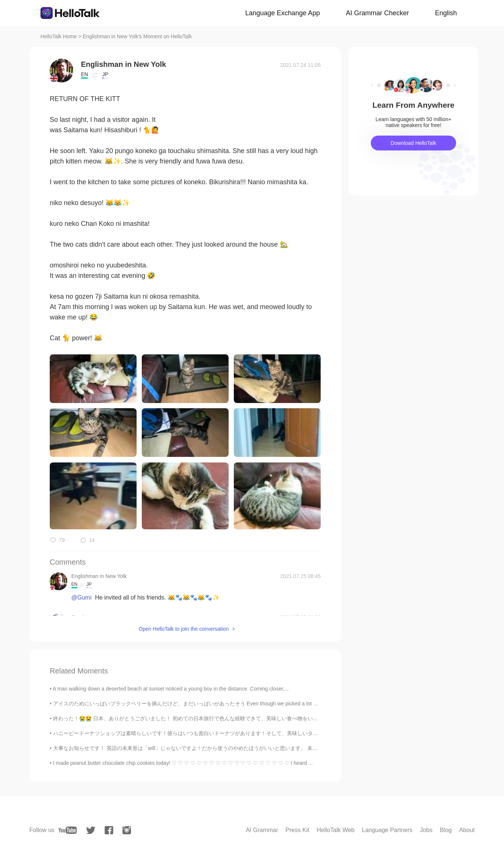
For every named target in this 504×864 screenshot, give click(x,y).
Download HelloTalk (414, 143)
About (467, 830)
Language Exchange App (283, 13)
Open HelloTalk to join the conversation (184, 629)
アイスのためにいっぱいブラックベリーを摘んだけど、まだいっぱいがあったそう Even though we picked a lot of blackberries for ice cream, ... (219, 704)
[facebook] (109, 830)
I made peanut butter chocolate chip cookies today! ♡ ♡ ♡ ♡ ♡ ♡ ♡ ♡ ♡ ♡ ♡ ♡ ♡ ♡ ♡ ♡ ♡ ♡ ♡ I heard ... (183, 763)
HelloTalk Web (336, 830)
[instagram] (127, 830)
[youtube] (68, 830)
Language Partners (387, 830)
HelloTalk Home (59, 36)
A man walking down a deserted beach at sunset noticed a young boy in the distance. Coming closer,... (171, 689)
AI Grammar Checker (377, 13)
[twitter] (91, 830)
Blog (446, 830)
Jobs (426, 830)
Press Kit (297, 830)
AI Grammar (262, 830)
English (446, 13)
